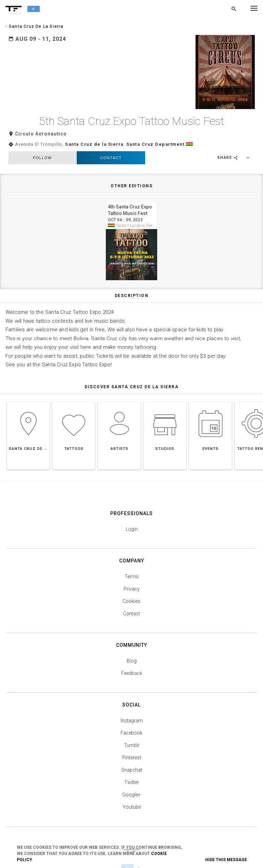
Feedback (132, 650)
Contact (111, 135)
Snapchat (132, 747)
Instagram (132, 698)
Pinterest (132, 735)
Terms (132, 554)
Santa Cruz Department (156, 122)
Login (132, 506)
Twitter (132, 759)
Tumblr (132, 722)
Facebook (131, 710)
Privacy (132, 566)
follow (42, 135)
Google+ (131, 772)
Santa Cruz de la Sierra (94, 122)
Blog (132, 638)
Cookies (131, 578)
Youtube (132, 784)
